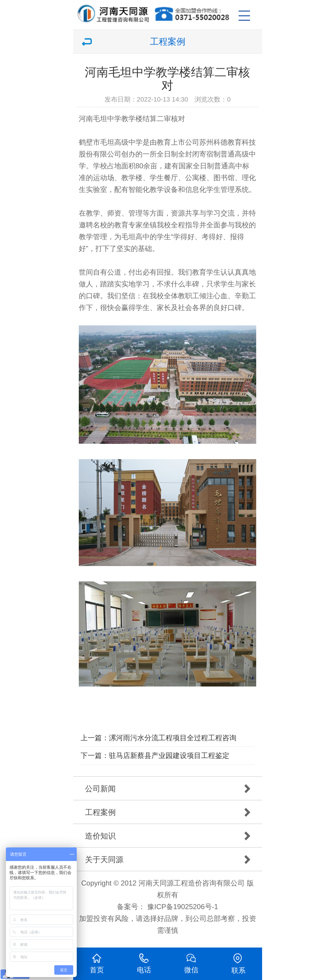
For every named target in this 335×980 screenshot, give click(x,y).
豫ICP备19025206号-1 (183, 907)
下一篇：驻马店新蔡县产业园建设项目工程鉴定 (155, 755)
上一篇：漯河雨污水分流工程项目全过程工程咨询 (158, 738)
